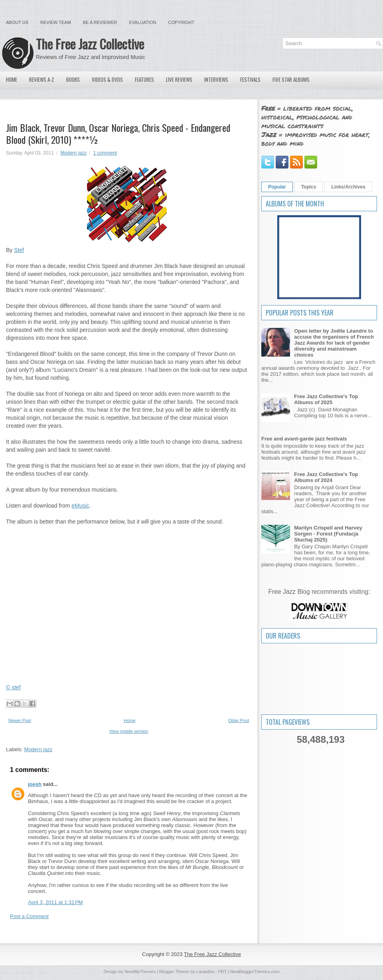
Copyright (181, 22)
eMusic (80, 506)
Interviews (216, 79)
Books (73, 79)
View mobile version (129, 731)
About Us (17, 22)
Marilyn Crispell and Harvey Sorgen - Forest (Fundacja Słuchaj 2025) (328, 534)
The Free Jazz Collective (90, 44)
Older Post (239, 720)
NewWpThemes (140, 972)
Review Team (56, 22)
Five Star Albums (291, 79)
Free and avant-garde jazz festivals (304, 439)
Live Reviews (179, 79)
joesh (35, 784)
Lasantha (205, 972)
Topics (309, 187)
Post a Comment (29, 916)
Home (12, 79)
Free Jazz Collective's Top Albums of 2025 (326, 399)
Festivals (250, 79)
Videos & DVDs (107, 79)
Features (144, 79)
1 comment (105, 153)
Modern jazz (74, 153)
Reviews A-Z (42, 79)
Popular (277, 187)
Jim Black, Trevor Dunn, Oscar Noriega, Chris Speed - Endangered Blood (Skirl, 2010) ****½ (118, 133)
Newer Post (20, 720)
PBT (222, 972)
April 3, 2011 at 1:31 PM (55, 902)
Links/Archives (348, 187)
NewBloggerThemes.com (255, 972)
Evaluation (142, 22)
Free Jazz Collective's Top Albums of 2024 (326, 477)
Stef (19, 250)
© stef (13, 687)
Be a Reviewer (100, 22)
